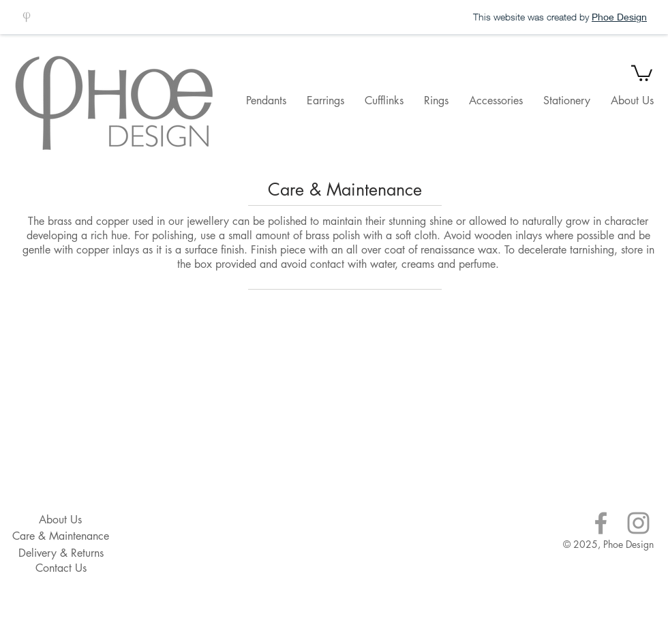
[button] (642, 72)
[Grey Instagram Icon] (638, 523)
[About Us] (60, 520)
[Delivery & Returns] (61, 553)
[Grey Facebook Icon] (601, 523)
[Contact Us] (61, 568)
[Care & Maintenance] (61, 537)
